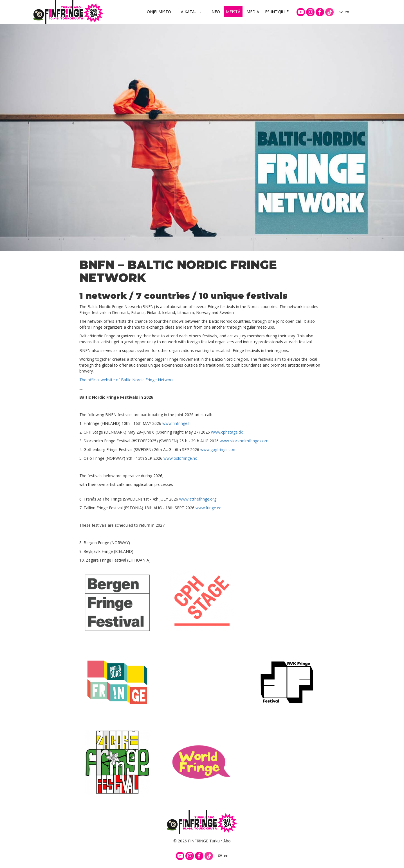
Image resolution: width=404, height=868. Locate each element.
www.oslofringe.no (180, 458)
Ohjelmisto (159, 12)
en (347, 12)
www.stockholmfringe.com (244, 441)
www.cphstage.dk (227, 432)
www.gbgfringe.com (218, 449)
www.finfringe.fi (176, 423)
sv (341, 12)
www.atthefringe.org (198, 499)
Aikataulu (192, 12)
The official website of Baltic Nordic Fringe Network (126, 380)
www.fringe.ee (208, 508)
